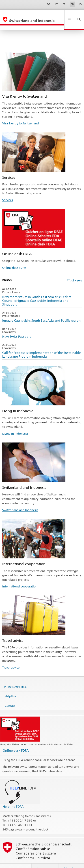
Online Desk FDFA (14, 677)
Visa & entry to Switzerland (20, 114)
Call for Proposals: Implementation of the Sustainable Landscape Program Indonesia (42, 345)
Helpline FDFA (13, 797)
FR (64, 4)
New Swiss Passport (16, 327)
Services (8, 190)
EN (72, 4)
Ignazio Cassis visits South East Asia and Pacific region (41, 311)
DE (49, 4)
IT (57, 4)
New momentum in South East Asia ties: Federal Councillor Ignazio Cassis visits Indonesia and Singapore (37, 291)
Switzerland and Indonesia (20, 500)
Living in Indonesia (15, 424)
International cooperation (20, 577)
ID (80, 4)
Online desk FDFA (14, 258)
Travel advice (11, 658)
